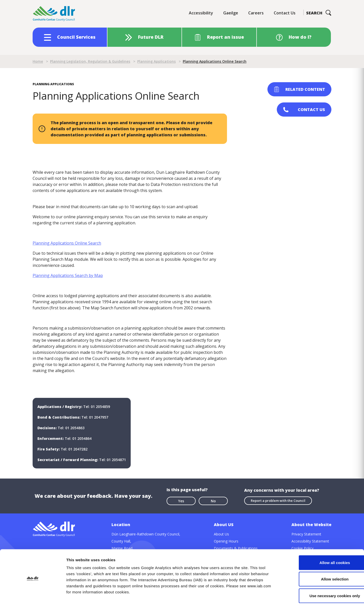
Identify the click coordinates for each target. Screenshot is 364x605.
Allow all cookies (322, 539)
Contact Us (285, 13)
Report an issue (225, 37)
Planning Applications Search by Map (68, 275)
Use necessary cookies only (322, 572)
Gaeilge (231, 13)
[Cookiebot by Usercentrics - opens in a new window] (33, 595)
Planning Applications (156, 61)
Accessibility (201, 13)
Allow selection (322, 555)
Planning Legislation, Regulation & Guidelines (90, 61)
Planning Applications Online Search (67, 243)
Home (38, 61)
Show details (265, 595)
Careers (256, 13)
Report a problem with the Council (278, 501)
